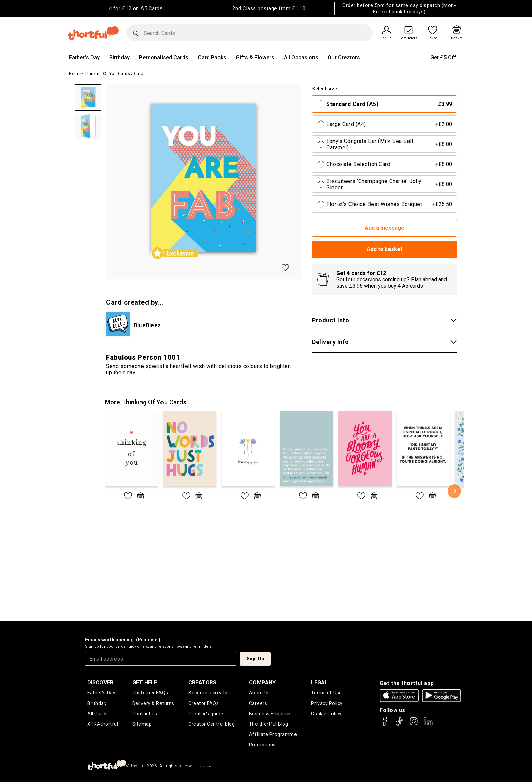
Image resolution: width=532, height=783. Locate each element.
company (262, 682)
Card (139, 74)
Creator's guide (206, 714)
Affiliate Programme (273, 735)
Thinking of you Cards (108, 74)
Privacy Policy (327, 703)
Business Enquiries (271, 714)
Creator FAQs (204, 703)
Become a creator (209, 693)
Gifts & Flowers (255, 58)
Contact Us (145, 714)
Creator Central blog (212, 725)
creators (202, 682)
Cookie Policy (326, 714)
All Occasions (301, 58)
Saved (433, 38)
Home (75, 74)
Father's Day (84, 58)
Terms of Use (327, 693)
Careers (258, 703)
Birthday (119, 58)
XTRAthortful (103, 725)
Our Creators (344, 58)
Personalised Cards (164, 58)
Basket (457, 38)
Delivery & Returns (153, 703)
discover (100, 682)
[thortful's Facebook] (385, 724)
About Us (260, 693)
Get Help (145, 682)
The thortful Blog (269, 725)
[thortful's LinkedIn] (428, 724)
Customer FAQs (150, 693)
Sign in (386, 38)
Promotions (262, 746)
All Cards (98, 714)
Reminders (409, 38)
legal (319, 682)
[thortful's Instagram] (414, 724)
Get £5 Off (443, 58)
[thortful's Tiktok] (399, 724)
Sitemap (142, 725)
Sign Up (255, 659)
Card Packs (212, 58)
